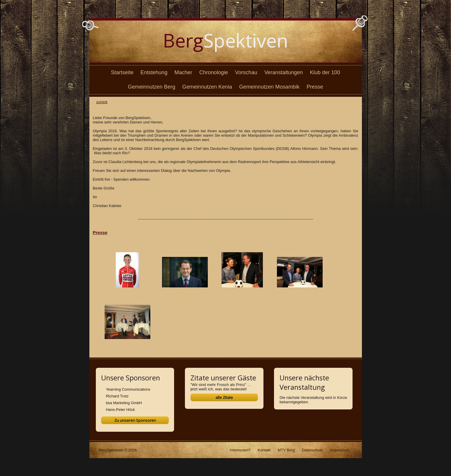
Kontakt (264, 450)
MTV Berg (286, 450)
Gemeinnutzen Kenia (207, 87)
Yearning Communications (128, 389)
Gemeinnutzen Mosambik (269, 87)
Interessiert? (240, 450)
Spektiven (225, 40)
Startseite (122, 72)
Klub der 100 (325, 72)
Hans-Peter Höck (120, 410)
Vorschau (246, 72)
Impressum (339, 450)
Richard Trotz (117, 396)
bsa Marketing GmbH (124, 403)
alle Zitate (224, 397)
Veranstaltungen (284, 72)
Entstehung (154, 72)
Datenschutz (312, 450)
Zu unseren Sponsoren (135, 420)
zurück (102, 102)
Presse (315, 87)
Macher (183, 72)
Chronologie (214, 72)
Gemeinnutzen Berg (152, 87)
